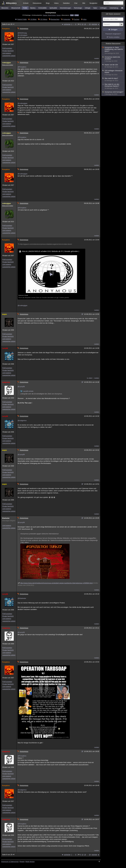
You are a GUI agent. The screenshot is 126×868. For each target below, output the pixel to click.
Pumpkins (6, 29)
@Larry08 (21, 387)
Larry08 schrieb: (27, 391)
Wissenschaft (16, 8)
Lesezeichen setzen (9, 56)
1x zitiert (90, 378)
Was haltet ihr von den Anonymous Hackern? (113, 86)
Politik (25, 8)
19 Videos (44, 19)
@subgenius (22, 421)
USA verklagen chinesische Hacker (113, 73)
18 (85, 24)
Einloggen (114, 30)
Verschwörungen (65, 8)
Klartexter (6, 518)
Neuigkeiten (93, 3)
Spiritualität (53, 8)
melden (97, 59)
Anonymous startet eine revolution (113, 59)
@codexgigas (22, 35)
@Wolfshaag (22, 33)
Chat (76, 3)
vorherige (67, 24)
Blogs (48, 3)
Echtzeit (26, 3)
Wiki (84, 3)
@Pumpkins (22, 67)
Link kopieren (7, 53)
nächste (94, 24)
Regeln (22, 862)
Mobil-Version (30, 862)
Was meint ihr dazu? (113, 80)
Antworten (67, 19)
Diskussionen (37, 3)
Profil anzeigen (7, 48)
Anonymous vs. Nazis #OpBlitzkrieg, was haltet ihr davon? (113, 50)
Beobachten (55, 19)
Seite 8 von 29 (8, 24)
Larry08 (5, 348)
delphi (4, 314)
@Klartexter (22, 598)
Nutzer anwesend (113, 14)
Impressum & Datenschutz (10, 862)
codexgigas (7, 63)
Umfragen (103, 8)
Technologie (78, 8)
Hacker (45, 15)
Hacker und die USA (113, 66)
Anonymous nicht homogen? (113, 93)
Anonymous (52, 15)
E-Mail (77, 15)
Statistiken (66, 3)
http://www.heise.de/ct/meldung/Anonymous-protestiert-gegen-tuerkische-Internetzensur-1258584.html (56, 583)
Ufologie (88, 8)
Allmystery (11, 3)
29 (90, 24)
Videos (56, 3)
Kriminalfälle (43, 8)
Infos (85, 19)
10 (82, 24)
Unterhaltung (114, 8)
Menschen (5, 8)
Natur (95, 8)
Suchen (77, 19)
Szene (59, 15)
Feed (72, 15)
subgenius (6, 382)
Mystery (33, 8)
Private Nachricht (8, 51)
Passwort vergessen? (113, 34)
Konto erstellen (114, 37)
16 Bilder (33, 19)
